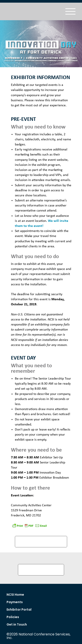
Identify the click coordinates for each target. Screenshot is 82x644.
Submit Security (41, 570)
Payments (15, 602)
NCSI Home (15, 595)
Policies (13, 617)
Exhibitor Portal (19, 610)
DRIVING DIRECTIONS (41, 542)
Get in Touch (17, 624)
